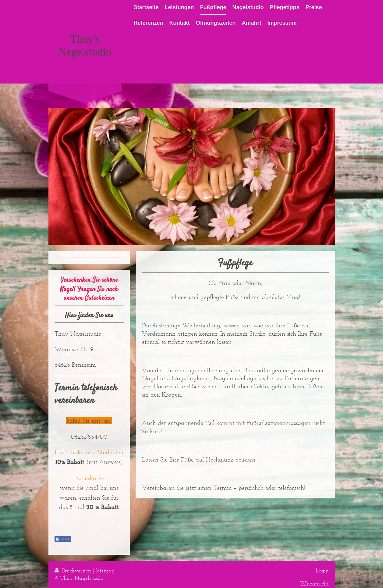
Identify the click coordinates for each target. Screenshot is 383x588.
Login (322, 571)
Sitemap (105, 571)
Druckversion (74, 571)
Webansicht (314, 583)
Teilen (63, 539)
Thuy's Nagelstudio (85, 45)
